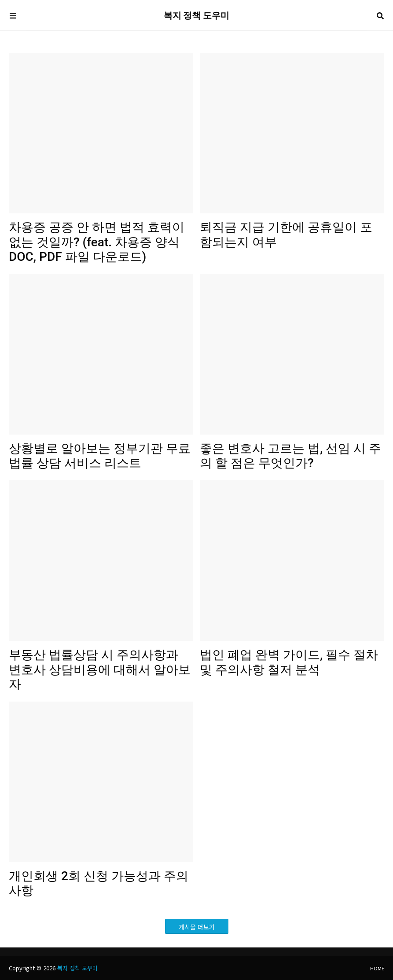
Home (377, 968)
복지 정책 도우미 (197, 15)
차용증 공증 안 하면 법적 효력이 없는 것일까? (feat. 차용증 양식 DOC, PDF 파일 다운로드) (97, 242)
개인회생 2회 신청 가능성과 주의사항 (99, 883)
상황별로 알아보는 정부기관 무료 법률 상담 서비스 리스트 (100, 456)
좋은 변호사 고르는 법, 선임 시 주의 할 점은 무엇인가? (290, 456)
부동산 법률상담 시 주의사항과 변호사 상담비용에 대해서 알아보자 (100, 669)
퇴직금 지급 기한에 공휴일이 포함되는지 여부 (286, 235)
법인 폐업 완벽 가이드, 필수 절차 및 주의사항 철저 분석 (289, 662)
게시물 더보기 (197, 927)
